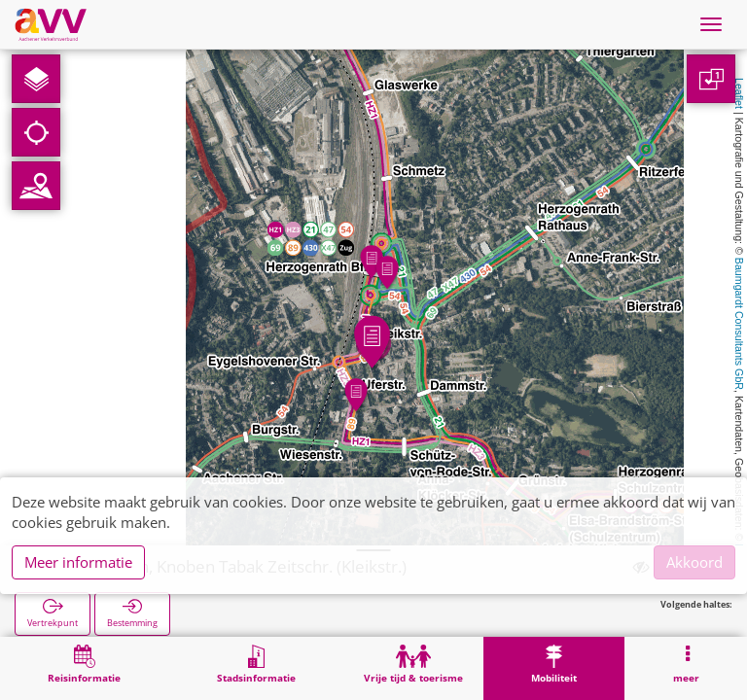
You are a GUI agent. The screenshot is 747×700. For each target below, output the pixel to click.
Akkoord (694, 562)
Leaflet (739, 93)
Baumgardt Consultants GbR (739, 324)
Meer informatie (78, 562)
